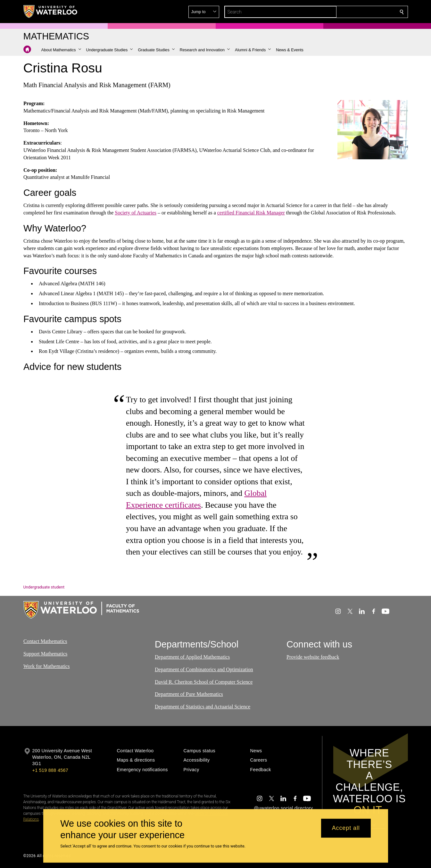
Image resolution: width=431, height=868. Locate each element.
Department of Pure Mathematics (189, 694)
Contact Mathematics (45, 641)
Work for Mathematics (46, 666)
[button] (355, 12)
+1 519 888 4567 (50, 770)
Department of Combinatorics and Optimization (204, 669)
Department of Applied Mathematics (192, 657)
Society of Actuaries (136, 213)
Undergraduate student (44, 587)
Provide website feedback (313, 657)
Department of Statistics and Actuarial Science (203, 707)
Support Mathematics (45, 654)
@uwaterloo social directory (283, 808)
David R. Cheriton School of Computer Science (204, 682)
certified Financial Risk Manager (251, 213)
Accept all (346, 828)
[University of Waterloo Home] (51, 12)
